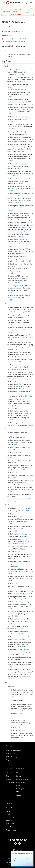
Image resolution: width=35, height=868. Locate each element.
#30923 (14, 129)
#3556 (27, 511)
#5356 (10, 524)
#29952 (25, 236)
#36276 (20, 203)
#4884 (19, 462)
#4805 (10, 492)
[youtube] (20, 844)
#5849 (25, 536)
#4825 (15, 477)
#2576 (10, 574)
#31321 (10, 97)
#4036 (10, 588)
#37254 (22, 82)
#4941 (25, 437)
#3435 (10, 609)
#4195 (15, 531)
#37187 (28, 261)
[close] (31, 854)
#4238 (21, 629)
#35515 (15, 176)
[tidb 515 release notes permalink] (11, 26)
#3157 (10, 679)
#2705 (22, 654)
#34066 (10, 420)
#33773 (10, 191)
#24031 (19, 168)
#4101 (24, 599)
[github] (10, 840)
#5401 (22, 470)
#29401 (29, 142)
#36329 (10, 300)
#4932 (15, 57)
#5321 (10, 457)
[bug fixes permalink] (12, 61)
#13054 (19, 408)
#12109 (27, 317)
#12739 (27, 312)
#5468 (20, 725)
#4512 (20, 659)
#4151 (31, 594)
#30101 (23, 89)
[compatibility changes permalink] (26, 46)
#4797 (15, 450)
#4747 (10, 581)
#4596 (10, 667)
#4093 (26, 544)
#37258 (23, 254)
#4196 (20, 516)
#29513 (10, 114)
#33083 (29, 222)
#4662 (15, 616)
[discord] (16, 844)
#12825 (29, 369)
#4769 (15, 445)
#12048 (15, 381)
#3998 (29, 639)
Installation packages (18, 41)
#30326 (23, 74)
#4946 (14, 501)
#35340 (10, 210)
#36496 (17, 283)
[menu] (4, 3)
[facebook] (21, 840)
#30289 (10, 246)
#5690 (23, 730)
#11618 (10, 332)
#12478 (24, 389)
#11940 (10, 339)
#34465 (10, 273)
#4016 (10, 624)
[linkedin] (18, 840)
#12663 (16, 349)
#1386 (21, 738)
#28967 (10, 293)
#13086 (30, 425)
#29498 (30, 104)
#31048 (10, 161)
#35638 (10, 121)
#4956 (18, 551)
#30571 (22, 151)
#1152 (12, 697)
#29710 (20, 713)
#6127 (25, 647)
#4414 (14, 559)
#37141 (22, 183)
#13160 (10, 325)
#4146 (21, 634)
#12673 (19, 357)
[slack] (25, 840)
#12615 (31, 396)
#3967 (16, 566)
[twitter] (14, 840)
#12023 (19, 362)
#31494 (27, 134)
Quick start (15, 39)
